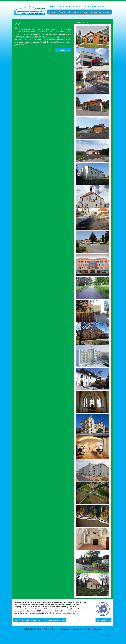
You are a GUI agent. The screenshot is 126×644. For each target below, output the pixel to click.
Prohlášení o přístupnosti (93, 629)
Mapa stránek (77, 629)
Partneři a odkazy (64, 629)
